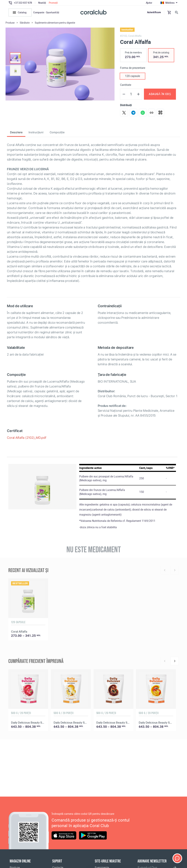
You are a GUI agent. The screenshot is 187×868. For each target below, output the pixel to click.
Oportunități (53, 12)
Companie (39, 12)
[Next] (175, 662)
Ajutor (149, 3)
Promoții (53, 3)
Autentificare (154, 12)
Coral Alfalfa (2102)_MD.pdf (27, 439)
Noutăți (42, 3)
